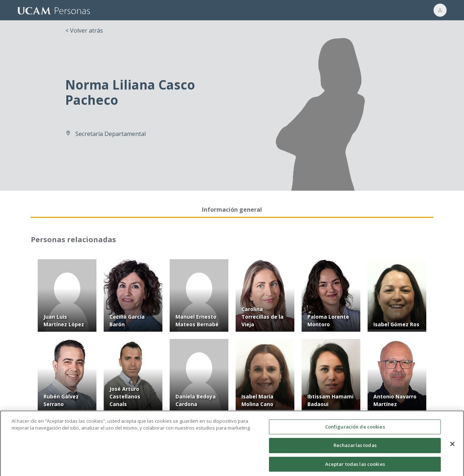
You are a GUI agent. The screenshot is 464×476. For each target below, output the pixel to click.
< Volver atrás (84, 30)
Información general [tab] (232, 210)
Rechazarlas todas (355, 449)
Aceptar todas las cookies (355, 468)
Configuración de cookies (355, 430)
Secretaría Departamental (111, 134)
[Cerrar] (452, 447)
